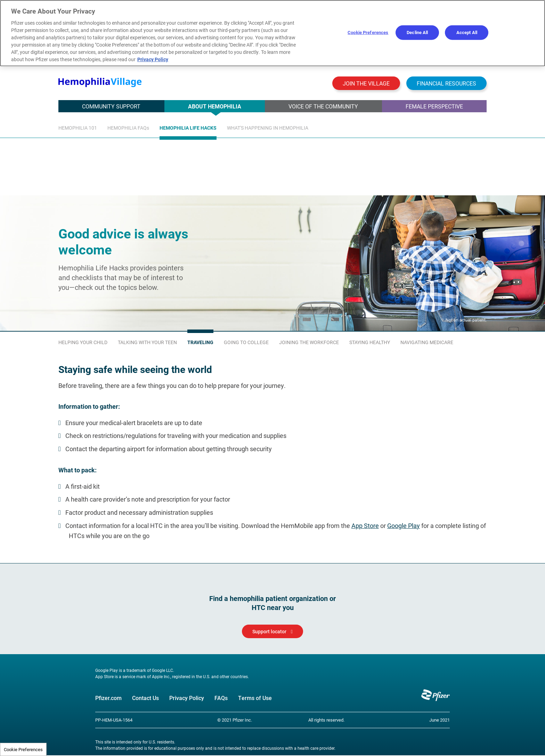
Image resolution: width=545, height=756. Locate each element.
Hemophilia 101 (78, 128)
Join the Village (366, 83)
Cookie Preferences (23, 749)
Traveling (200, 343)
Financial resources (446, 83)
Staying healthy (370, 343)
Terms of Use (255, 698)
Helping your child (83, 343)
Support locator (269, 632)
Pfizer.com (108, 698)
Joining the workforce (309, 343)
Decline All (417, 32)
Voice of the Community (323, 106)
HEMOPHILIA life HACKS (188, 128)
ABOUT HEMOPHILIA (215, 106)
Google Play (404, 526)
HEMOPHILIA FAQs (128, 128)
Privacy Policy (187, 698)
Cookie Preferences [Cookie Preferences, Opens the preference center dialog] (368, 32)
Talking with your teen (147, 343)
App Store (365, 526)
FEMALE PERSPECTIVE (434, 106)
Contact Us (145, 698)
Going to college (246, 343)
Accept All (467, 32)
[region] (272, 33)
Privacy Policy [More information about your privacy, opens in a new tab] (153, 59)
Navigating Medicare (427, 343)
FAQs (221, 698)
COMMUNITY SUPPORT (111, 106)
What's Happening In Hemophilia (268, 128)
